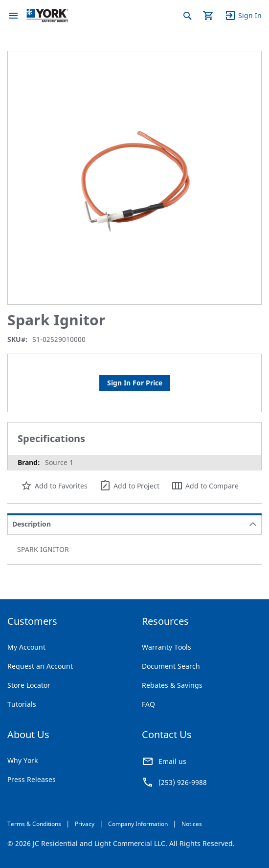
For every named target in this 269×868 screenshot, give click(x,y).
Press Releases (32, 779)
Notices (192, 824)
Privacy (85, 824)
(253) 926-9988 (183, 782)
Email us (172, 761)
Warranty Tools (167, 647)
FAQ (148, 704)
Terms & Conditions (34, 824)
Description (32, 524)
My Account (26, 647)
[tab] (134, 524)
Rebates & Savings (172, 685)
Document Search (171, 666)
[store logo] (47, 16)
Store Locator (29, 685)
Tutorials (22, 704)
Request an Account (40, 666)
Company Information (138, 824)
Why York (22, 760)
